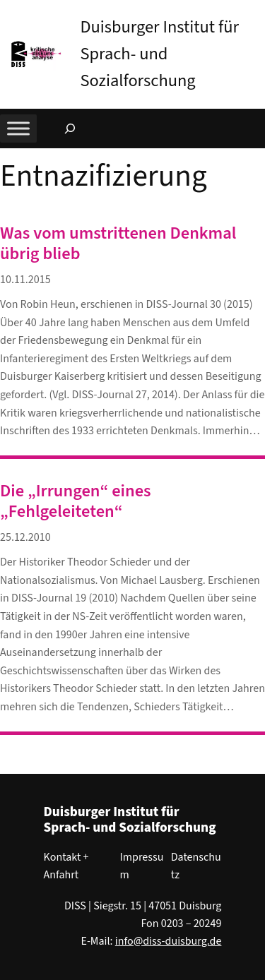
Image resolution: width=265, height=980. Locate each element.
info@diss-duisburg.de (169, 941)
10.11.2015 (25, 280)
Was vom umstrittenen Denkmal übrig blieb (118, 244)
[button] (254, 13)
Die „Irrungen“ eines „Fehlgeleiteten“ (76, 502)
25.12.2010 (25, 537)
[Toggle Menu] (18, 128)
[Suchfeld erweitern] (70, 129)
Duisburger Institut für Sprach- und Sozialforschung (159, 54)
